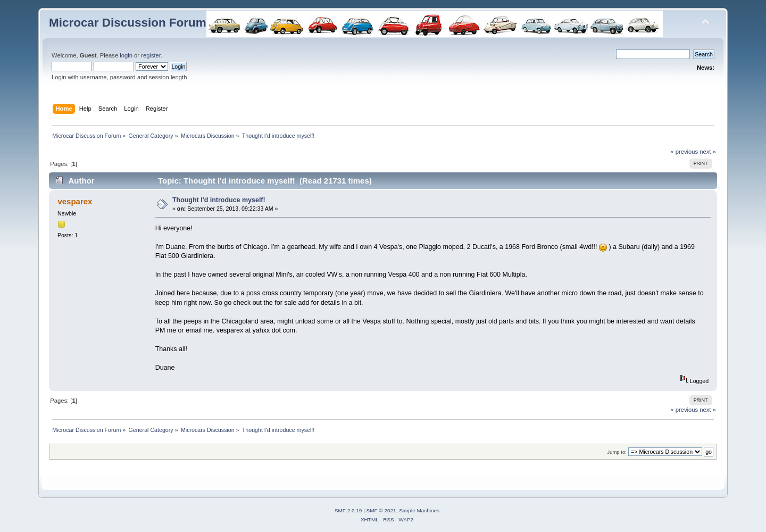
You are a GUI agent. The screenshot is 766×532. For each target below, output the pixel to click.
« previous (684, 152)
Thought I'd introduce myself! (219, 200)
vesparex (75, 201)
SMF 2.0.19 (348, 510)
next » (708, 152)
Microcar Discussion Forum (128, 23)
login (126, 55)
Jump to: (617, 452)
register (151, 55)
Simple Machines (419, 510)
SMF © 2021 (381, 510)
